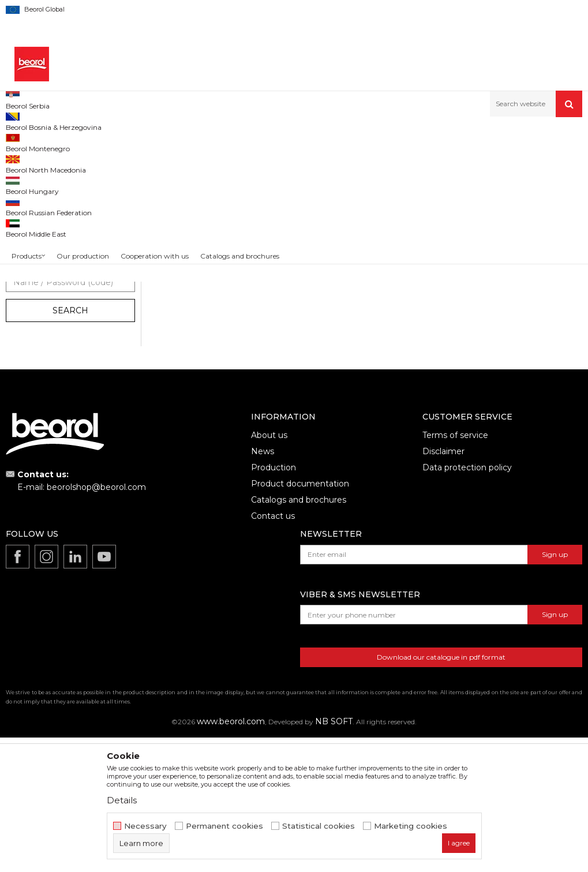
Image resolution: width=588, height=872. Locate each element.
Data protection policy (467, 602)
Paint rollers (239, 142)
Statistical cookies (319, 826)
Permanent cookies (224, 826)
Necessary (145, 826)
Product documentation (300, 618)
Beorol (29, 371)
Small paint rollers (42, 299)
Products (68, 142)
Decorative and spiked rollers (62, 327)
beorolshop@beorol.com (96, 622)
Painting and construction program (151, 142)
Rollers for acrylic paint (51, 244)
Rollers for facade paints (54, 272)
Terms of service (455, 570)
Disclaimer (443, 586)
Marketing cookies (411, 826)
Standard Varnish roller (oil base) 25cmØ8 (220, 362)
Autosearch (400, 161)
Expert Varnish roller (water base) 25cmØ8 (367, 362)
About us (269, 570)
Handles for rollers (44, 313)
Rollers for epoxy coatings (57, 230)
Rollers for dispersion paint (59, 258)
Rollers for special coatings (58, 285)
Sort (445, 161)
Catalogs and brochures (299, 634)
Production (274, 602)
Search (70, 445)
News (263, 586)
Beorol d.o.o (25, 142)
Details (122, 800)
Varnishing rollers (42, 202)
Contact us (273, 650)
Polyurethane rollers (46, 188)
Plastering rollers (40, 216)
